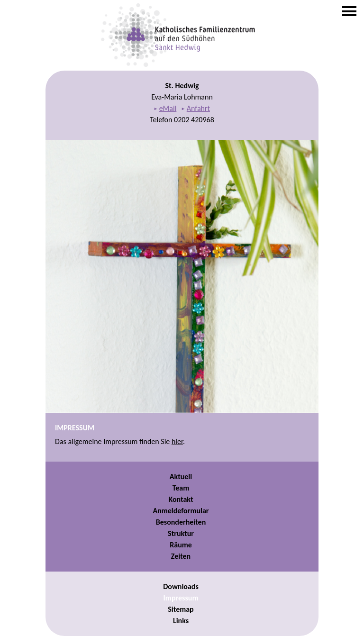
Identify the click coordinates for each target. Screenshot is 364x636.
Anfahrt (198, 108)
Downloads (181, 586)
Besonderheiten (181, 522)
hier (177, 441)
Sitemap (181, 609)
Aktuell (181, 477)
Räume (181, 545)
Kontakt (181, 499)
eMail (168, 108)
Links (181, 621)
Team (181, 488)
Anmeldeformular (181, 511)
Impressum (181, 598)
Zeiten (181, 556)
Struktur (181, 533)
